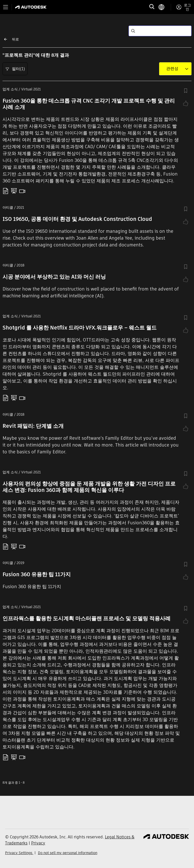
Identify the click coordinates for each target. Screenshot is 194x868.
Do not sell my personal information (68, 853)
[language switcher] (165, 7)
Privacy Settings (19, 853)
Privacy (38, 843)
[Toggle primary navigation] (6, 7)
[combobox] (172, 69)
